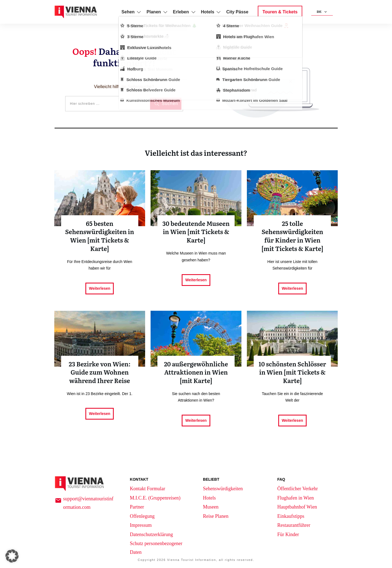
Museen (211, 507)
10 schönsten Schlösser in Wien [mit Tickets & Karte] (292, 374)
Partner (137, 507)
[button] (12, 556)
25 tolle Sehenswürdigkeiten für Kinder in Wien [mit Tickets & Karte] (292, 238)
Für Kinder (288, 534)
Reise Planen (216, 516)
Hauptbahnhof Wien (297, 507)
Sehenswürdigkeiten (223, 489)
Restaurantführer (294, 525)
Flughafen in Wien (295, 498)
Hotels (209, 498)
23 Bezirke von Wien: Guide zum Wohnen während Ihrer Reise (100, 374)
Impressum (141, 525)
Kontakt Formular (147, 489)
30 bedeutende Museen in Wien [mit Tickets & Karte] (196, 238)
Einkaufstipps (291, 516)
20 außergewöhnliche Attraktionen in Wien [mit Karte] (196, 374)
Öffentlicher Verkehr (297, 489)
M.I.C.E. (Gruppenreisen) (155, 498)
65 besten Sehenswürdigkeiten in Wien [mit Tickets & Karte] (100, 238)
